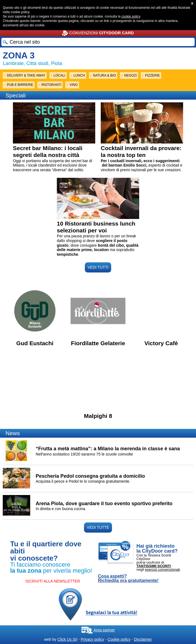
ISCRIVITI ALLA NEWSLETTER (53, 581)
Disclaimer (143, 639)
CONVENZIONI (98, 33)
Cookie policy (119, 639)
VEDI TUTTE (98, 527)
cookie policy (131, 16)
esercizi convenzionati (162, 570)
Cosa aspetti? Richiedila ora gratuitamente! (128, 578)
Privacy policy (93, 639)
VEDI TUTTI (98, 267)
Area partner (98, 630)
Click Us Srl (67, 639)
